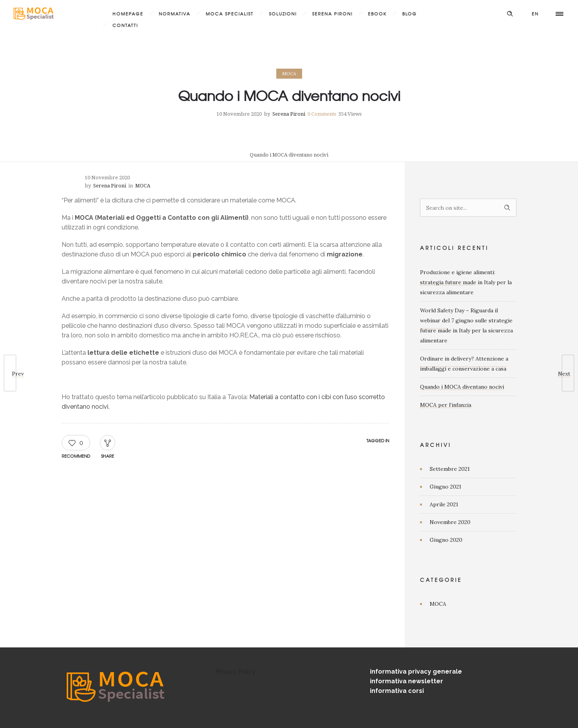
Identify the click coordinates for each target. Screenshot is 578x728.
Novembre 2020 (450, 522)
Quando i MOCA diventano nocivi (462, 387)
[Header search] (510, 13)
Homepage (128, 13)
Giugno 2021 (445, 487)
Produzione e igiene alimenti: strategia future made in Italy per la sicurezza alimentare (466, 282)
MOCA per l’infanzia (446, 405)
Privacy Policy (236, 672)
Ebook (377, 13)
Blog (410, 13)
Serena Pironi (332, 13)
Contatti (125, 25)
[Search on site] (468, 208)
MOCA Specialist (230, 13)
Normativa (175, 13)
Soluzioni (283, 13)
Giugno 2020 (446, 540)
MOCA (438, 604)
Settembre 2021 (450, 469)
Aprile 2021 (444, 504)
